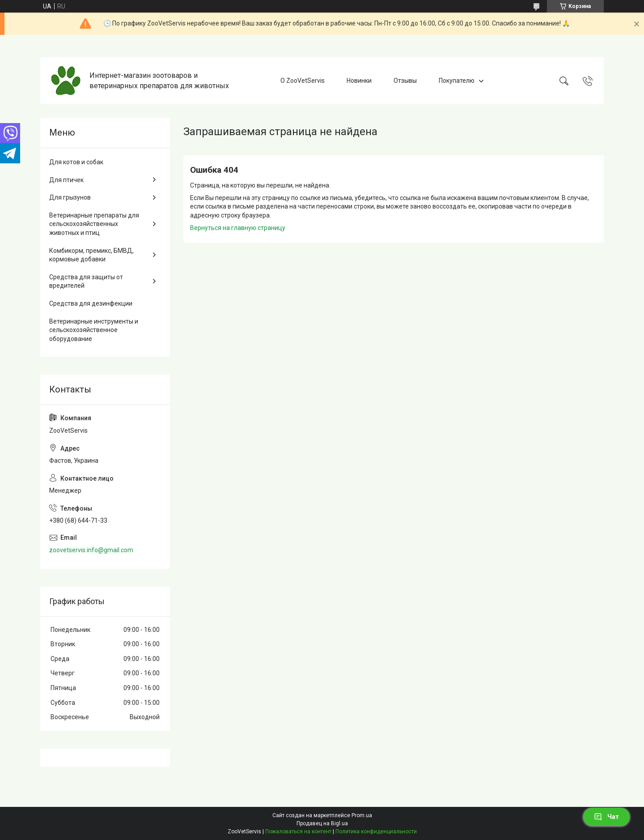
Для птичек (66, 180)
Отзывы (405, 81)
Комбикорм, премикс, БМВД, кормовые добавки (91, 255)
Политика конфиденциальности (376, 831)
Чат (606, 817)
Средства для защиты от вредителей (86, 281)
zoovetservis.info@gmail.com (91, 550)
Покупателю (457, 81)
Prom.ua (362, 815)
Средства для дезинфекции (91, 303)
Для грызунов (70, 197)
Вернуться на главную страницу (238, 228)
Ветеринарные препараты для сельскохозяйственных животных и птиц (94, 224)
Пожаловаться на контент (298, 831)
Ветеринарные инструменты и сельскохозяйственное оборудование (94, 330)
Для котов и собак (76, 162)
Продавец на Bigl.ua (322, 823)
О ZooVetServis (303, 81)
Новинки (359, 81)
